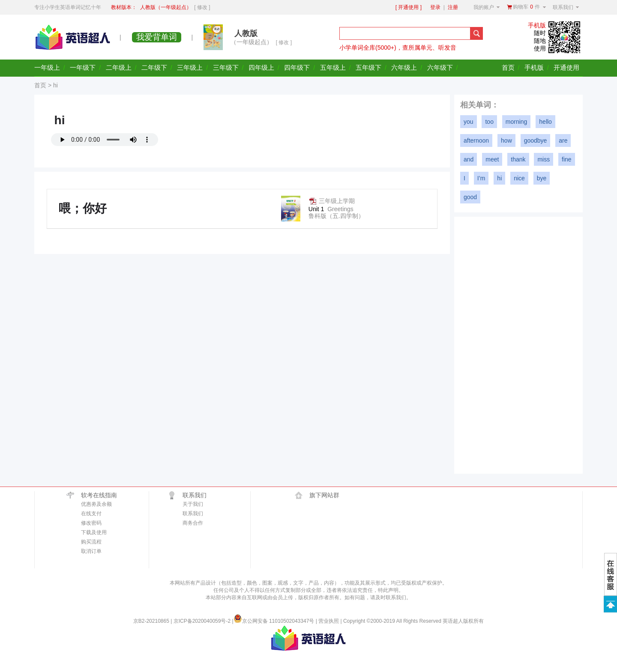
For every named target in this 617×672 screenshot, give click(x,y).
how (506, 140)
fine (567, 159)
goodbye (536, 140)
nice (519, 178)
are (563, 140)
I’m (481, 178)
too (489, 122)
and (469, 159)
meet (492, 159)
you (469, 122)
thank (518, 159)
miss (544, 159)
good (470, 197)
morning (517, 122)
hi (499, 178)
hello (545, 122)
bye (542, 178)
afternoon (476, 140)
